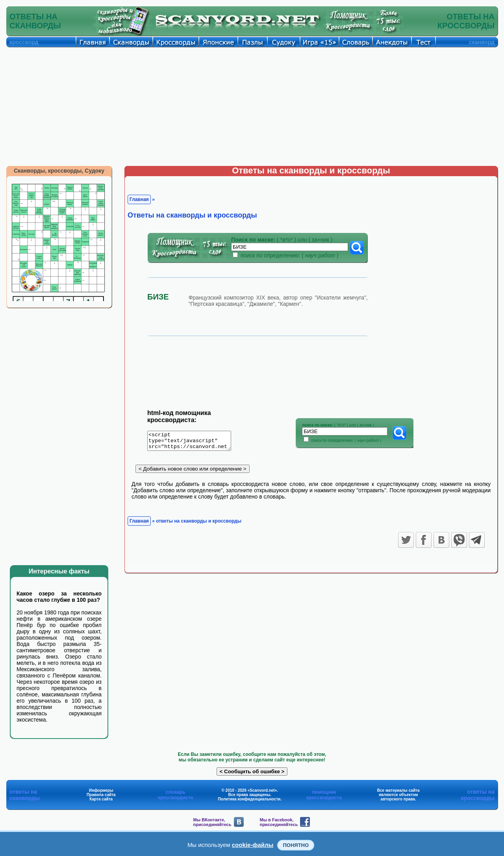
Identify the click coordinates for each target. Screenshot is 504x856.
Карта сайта (101, 799)
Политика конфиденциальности (249, 799)
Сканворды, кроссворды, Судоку (59, 171)
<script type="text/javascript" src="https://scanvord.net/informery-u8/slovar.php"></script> (194, 442)
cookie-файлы (253, 845)
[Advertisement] (252, 106)
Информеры (101, 790)
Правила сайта (101, 795)
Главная (139, 199)
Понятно (296, 845)
